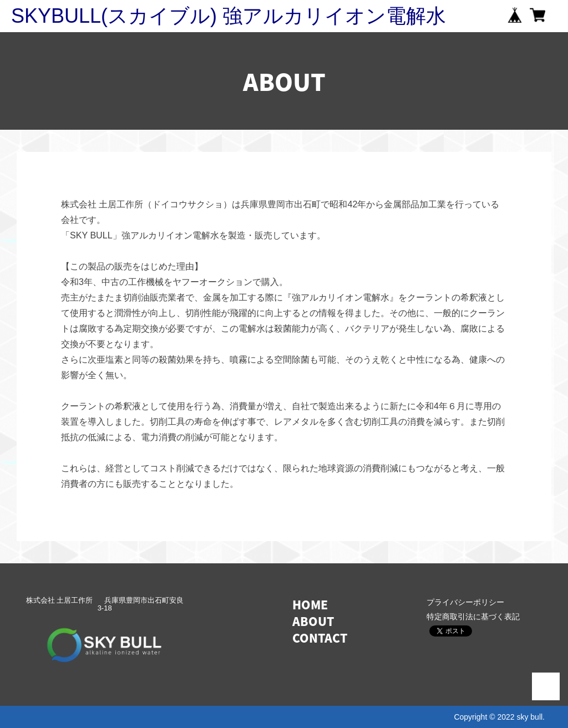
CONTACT (320, 638)
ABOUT (313, 621)
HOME (310, 605)
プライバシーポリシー (465, 602)
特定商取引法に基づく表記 (473, 617)
